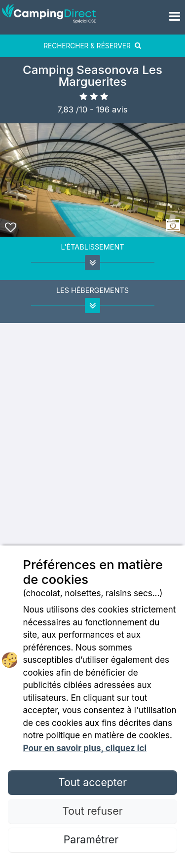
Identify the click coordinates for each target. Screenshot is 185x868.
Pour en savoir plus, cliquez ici (85, 748)
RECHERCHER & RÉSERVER (92, 46)
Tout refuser (92, 811)
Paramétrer (92, 839)
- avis (109, 109)
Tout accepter (92, 782)
